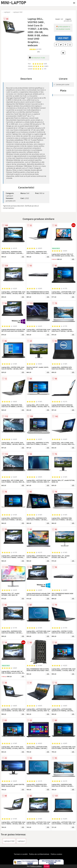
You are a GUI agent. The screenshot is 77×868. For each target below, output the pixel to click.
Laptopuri (7, 12)
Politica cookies (56, 854)
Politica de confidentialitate (39, 854)
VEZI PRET (63, 38)
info (23, 257)
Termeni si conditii (21, 854)
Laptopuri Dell (18, 12)
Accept (47, 866)
